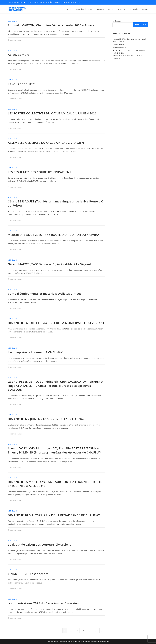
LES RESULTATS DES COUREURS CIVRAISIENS (39, 172)
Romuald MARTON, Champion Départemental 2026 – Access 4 (52, 25)
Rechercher (117, 21)
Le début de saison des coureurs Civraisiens (39, 544)
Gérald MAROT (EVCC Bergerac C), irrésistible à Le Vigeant (49, 264)
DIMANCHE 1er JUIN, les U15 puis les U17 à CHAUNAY (46, 419)
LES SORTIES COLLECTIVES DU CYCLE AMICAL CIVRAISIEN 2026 (52, 113)
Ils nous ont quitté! (21, 84)
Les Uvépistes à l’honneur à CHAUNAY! (36, 352)
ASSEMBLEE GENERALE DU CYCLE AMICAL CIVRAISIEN (46, 143)
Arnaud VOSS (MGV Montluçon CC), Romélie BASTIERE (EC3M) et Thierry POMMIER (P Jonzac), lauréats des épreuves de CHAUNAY (54, 450)
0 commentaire (16, 40)
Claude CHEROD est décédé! (28, 574)
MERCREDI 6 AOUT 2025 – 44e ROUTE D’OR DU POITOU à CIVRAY (54, 235)
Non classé (12, 21)
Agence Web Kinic (104, 641)
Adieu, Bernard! (19, 55)
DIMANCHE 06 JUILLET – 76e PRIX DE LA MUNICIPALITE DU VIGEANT (56, 323)
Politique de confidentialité (75, 641)
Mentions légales (91, 641)
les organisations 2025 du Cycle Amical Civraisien (43, 603)
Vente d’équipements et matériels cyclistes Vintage (45, 294)
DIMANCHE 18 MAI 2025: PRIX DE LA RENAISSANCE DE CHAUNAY (54, 515)
